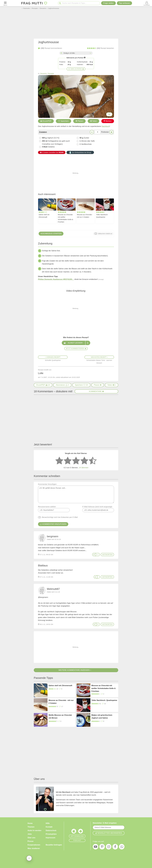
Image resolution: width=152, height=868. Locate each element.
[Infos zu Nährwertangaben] (85, 57)
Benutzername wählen (47, 507)
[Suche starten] (60, 3)
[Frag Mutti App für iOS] (74, 832)
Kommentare (96, 391)
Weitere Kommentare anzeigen (76, 670)
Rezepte (51, 73)
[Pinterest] (102, 847)
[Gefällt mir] (94, 555)
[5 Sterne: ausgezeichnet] (93, 461)
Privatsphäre (51, 834)
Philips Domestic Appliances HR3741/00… (56, 279)
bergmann (53, 536)
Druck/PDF (46, 121)
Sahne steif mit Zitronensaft (44, 216)
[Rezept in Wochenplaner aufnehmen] (98, 385)
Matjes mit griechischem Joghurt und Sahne (102, 717)
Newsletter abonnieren (109, 833)
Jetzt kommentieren (76, 348)
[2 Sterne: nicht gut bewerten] (68, 461)
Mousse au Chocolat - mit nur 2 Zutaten (85, 216)
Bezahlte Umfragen (54, 845)
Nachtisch (106, 126)
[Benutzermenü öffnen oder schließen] (147, 3)
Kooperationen (34, 845)
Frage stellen (108, 3)
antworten (107, 555)
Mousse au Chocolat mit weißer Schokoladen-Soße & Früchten (65, 218)
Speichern (64, 121)
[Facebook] (115, 847)
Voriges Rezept (53, 357)
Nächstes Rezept (99, 357)
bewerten (100, 48)
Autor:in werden (34, 830)
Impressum (51, 838)
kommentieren (50, 48)
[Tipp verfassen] (124, 3)
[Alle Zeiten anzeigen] (90, 53)
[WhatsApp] (122, 847)
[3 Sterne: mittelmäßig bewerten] (76, 461)
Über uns (31, 838)
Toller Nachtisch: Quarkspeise (102, 216)
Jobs (30, 834)
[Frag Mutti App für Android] (81, 832)
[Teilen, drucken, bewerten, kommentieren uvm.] (29, 858)
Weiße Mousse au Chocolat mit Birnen (60, 717)
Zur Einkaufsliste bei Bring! (80, 152)
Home (30, 823)
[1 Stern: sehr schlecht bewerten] (59, 461)
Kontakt (49, 827)
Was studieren (34, 848)
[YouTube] (96, 847)
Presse (31, 841)
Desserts (43, 73)
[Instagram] (109, 847)
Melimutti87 (53, 589)
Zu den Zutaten (76, 69)
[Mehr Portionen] (111, 132)
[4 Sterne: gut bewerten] (84, 461)
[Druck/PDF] (43, 385)
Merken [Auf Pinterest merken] (108, 121)
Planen (79, 121)
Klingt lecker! (76, 343)
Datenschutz (51, 830)
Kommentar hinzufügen (76, 493)
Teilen (93, 121)
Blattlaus (43, 565)
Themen (31, 827)
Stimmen (84, 468)
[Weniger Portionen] (92, 132)
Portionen (105, 132)
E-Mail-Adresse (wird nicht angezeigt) (97, 507)
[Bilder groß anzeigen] (109, 114)
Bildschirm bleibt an (105, 234)
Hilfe (48, 823)
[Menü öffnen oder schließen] (5, 3)
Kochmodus (51, 234)
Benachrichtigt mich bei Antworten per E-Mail (60, 517)
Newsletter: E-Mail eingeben (105, 823)
